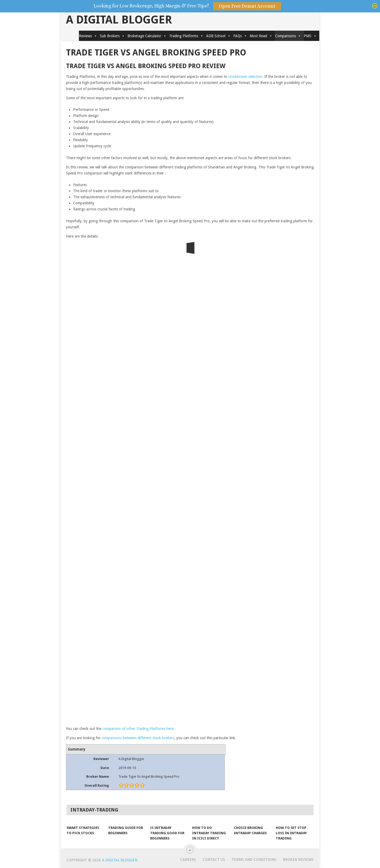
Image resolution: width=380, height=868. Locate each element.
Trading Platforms (186, 36)
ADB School (218, 36)
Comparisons (288, 36)
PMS (310, 36)
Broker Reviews (298, 860)
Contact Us (214, 860)
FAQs (240, 36)
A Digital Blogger (119, 20)
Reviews (88, 36)
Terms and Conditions (254, 860)
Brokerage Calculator (147, 36)
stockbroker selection (245, 77)
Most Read (261, 36)
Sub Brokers (112, 36)
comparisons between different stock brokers (138, 738)
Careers (188, 860)
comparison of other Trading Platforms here (138, 729)
